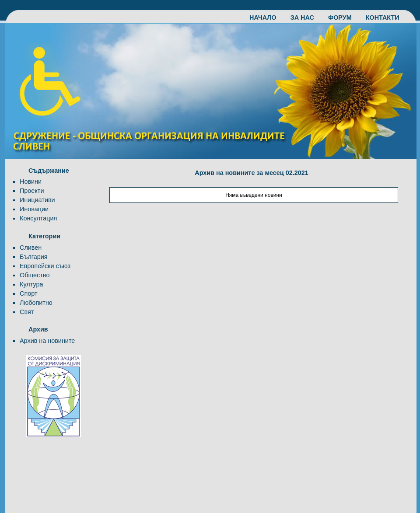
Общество (35, 275)
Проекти (32, 191)
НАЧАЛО (267, 17)
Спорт (28, 293)
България (34, 257)
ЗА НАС (307, 17)
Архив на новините (47, 341)
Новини (31, 181)
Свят (27, 312)
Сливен (31, 248)
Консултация (38, 218)
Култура (31, 284)
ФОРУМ (344, 17)
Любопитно (36, 303)
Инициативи (37, 200)
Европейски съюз (45, 266)
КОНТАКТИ (383, 17)
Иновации (34, 209)
